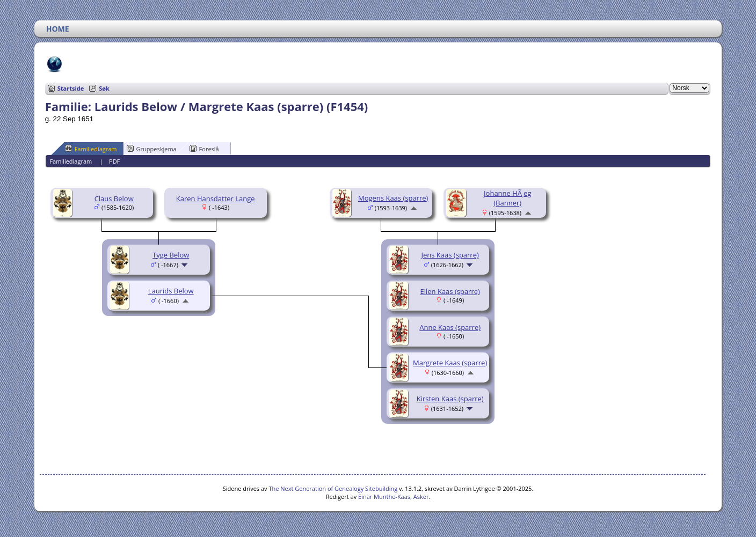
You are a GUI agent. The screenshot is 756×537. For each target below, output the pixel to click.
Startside (71, 88)
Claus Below (114, 198)
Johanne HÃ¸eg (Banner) (507, 198)
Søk (104, 88)
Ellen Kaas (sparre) (450, 291)
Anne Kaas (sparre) (450, 327)
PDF (114, 161)
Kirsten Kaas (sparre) (450, 399)
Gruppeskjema (152, 149)
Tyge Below (171, 255)
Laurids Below (171, 291)
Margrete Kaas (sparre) (450, 363)
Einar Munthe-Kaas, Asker (393, 496)
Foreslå (204, 149)
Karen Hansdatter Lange (216, 198)
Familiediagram (91, 149)
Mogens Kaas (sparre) (393, 198)
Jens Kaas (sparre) (450, 255)
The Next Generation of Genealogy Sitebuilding (333, 488)
